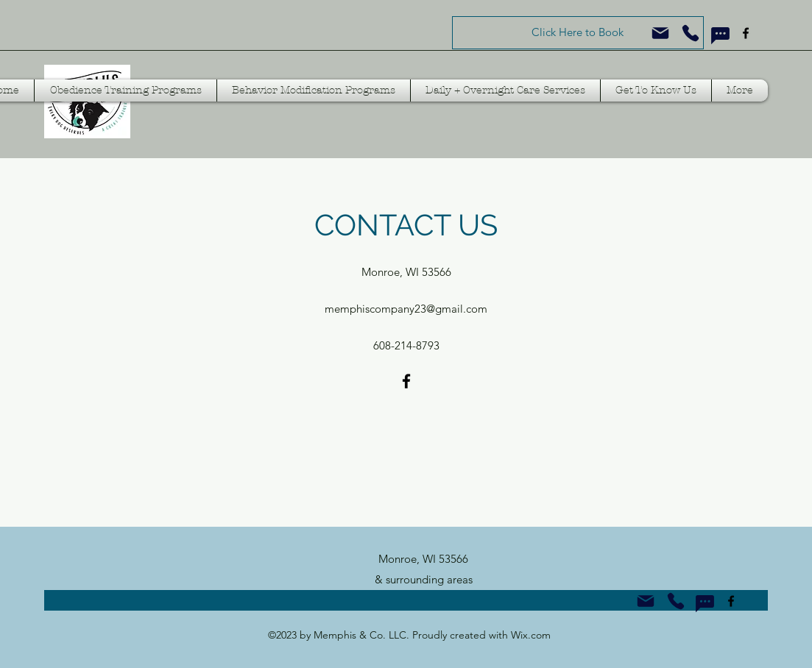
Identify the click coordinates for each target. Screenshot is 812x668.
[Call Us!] (676, 601)
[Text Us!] (720, 35)
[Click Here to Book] (578, 33)
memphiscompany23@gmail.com (406, 309)
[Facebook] (746, 33)
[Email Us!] (646, 601)
